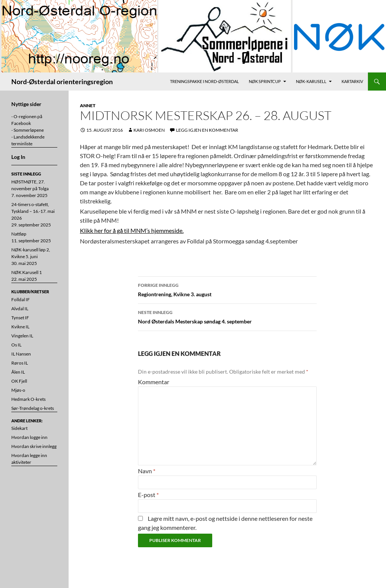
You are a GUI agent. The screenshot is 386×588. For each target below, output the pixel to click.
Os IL (16, 345)
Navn (147, 471)
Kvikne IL (20, 327)
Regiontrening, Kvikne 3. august (227, 289)
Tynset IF (20, 318)
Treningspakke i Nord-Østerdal (204, 81)
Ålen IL (18, 372)
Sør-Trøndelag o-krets (33, 408)
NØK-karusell (311, 81)
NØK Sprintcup (265, 81)
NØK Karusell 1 (27, 272)
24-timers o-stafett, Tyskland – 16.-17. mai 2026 (33, 211)
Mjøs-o (18, 390)
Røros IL (20, 363)
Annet (88, 105)
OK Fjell (19, 381)
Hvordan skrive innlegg (34, 446)
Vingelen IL (22, 336)
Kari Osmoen (149, 130)
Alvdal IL (20, 309)
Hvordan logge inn (29, 437)
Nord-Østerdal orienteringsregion (62, 82)
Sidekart (19, 428)
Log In (18, 157)
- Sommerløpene (28, 130)
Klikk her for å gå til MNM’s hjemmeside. (132, 230)
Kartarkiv (352, 81)
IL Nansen (21, 354)
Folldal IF (21, 299)
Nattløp (19, 234)
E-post (148, 495)
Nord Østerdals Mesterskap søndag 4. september (227, 316)
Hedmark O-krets (28, 399)
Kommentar (154, 382)
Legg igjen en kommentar (207, 130)
